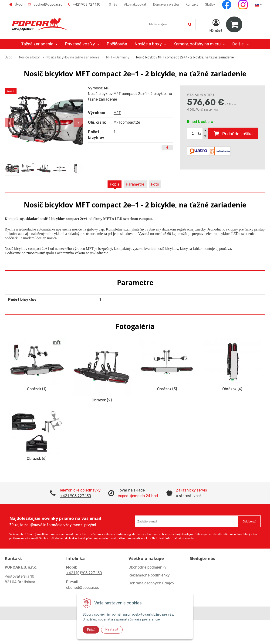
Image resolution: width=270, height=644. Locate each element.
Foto (155, 184)
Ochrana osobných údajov (151, 583)
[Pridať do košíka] (233, 133)
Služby (210, 5)
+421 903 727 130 (87, 5)
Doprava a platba (166, 5)
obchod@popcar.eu (48, 5)
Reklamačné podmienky (149, 575)
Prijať (91, 630)
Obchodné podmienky (147, 567)
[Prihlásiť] (216, 25)
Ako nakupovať (135, 5)
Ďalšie (241, 44)
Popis (115, 184)
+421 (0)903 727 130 (84, 573)
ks (200, 134)
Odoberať (249, 521)
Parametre (135, 184)
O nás (113, 5)
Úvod (19, 5)
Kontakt (192, 5)
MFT (117, 113)
